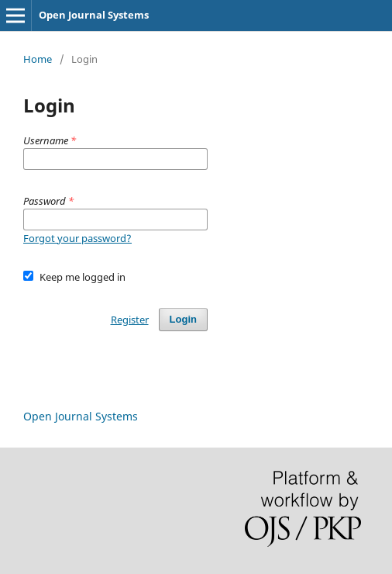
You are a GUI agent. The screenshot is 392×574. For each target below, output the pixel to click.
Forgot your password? (77, 238)
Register (130, 320)
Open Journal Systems (94, 15)
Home (38, 59)
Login (183, 319)
